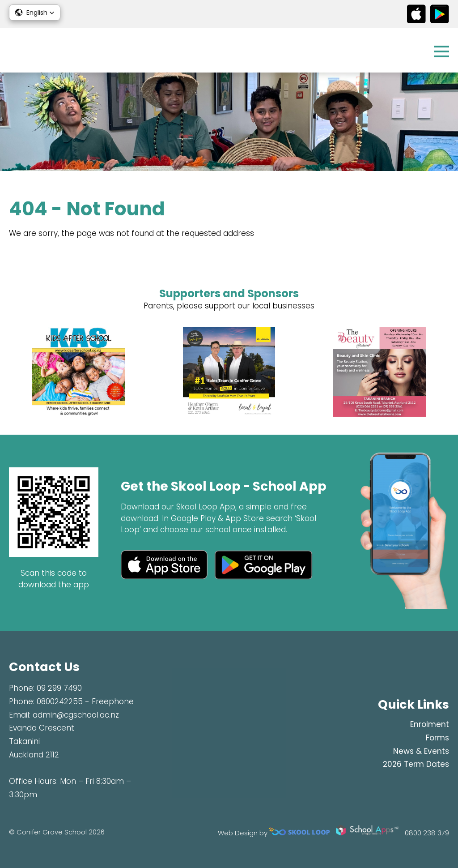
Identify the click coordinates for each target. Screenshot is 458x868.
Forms (437, 738)
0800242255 (60, 701)
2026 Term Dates (416, 764)
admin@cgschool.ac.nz (76, 715)
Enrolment (430, 724)
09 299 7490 (59, 688)
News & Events (421, 751)
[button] (35, 13)
